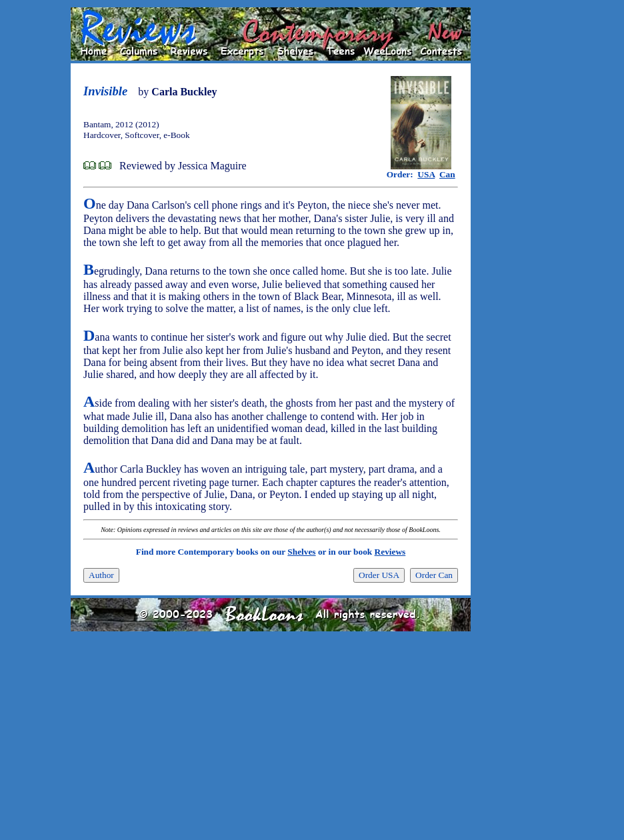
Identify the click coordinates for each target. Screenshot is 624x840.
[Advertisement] (513, 207)
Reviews (390, 552)
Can (447, 174)
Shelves (301, 552)
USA (426, 174)
